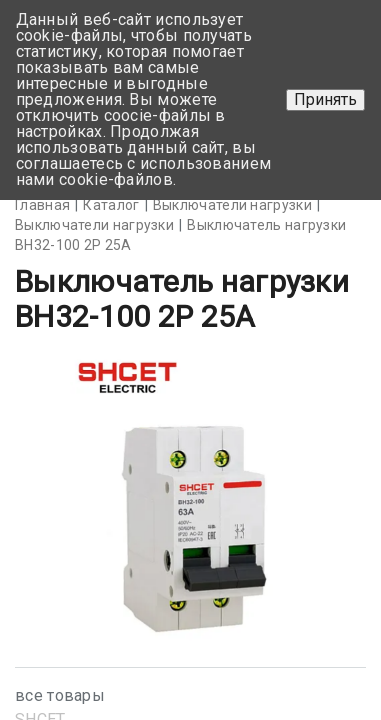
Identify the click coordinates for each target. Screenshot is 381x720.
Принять (325, 99)
